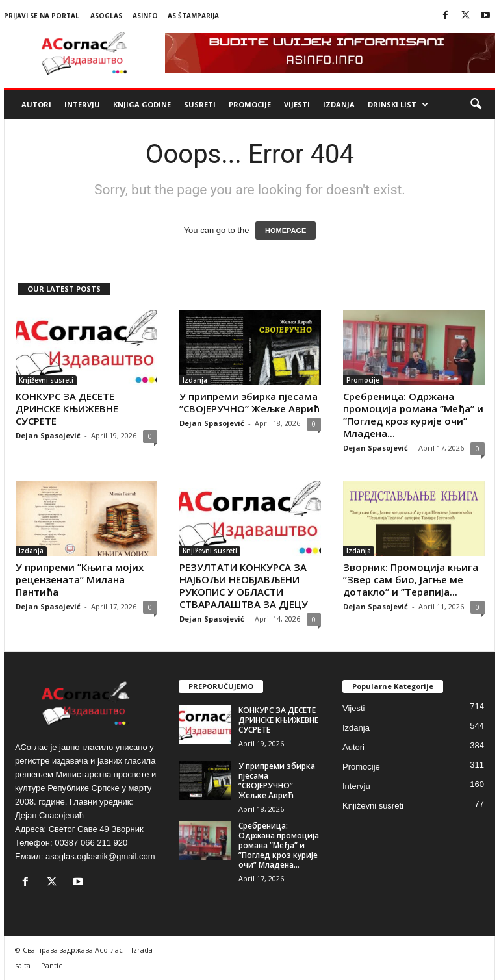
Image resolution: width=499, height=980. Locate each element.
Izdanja (339, 104)
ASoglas (106, 16)
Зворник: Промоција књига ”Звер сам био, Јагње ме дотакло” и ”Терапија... (411, 579)
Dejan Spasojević (48, 435)
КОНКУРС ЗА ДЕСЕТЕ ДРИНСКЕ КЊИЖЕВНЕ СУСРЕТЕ (67, 408)
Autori (36, 104)
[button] (476, 105)
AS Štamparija (193, 16)
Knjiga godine (142, 104)
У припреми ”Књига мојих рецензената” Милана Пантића (80, 579)
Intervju (82, 104)
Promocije (250, 104)
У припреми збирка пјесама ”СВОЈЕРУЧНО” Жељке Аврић (249, 402)
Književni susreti (46, 380)
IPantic (51, 965)
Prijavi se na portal (42, 16)
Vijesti (297, 104)
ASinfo (145, 16)
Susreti (200, 104)
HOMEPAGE (286, 231)
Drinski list (398, 105)
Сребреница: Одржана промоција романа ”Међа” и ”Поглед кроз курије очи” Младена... (413, 415)
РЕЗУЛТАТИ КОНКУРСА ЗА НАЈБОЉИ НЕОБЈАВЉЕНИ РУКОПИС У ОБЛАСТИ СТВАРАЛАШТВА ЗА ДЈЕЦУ (244, 585)
